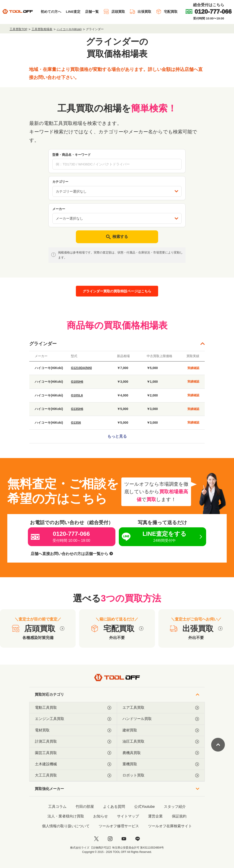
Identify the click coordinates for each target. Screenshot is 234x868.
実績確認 (193, 368)
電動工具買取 (73, 708)
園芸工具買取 (73, 753)
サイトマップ (128, 816)
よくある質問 (114, 807)
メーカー (59, 209)
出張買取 (140, 12)
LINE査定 (73, 12)
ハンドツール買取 (161, 719)
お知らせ (101, 816)
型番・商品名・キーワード (72, 155)
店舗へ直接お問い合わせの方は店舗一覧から (72, 554)
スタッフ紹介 (175, 807)
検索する (117, 237)
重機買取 (161, 764)
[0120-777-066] (209, 11)
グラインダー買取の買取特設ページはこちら (117, 291)
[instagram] (110, 839)
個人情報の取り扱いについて (66, 826)
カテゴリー (60, 182)
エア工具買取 (161, 708)
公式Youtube (144, 807)
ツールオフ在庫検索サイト (170, 826)
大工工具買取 (73, 775)
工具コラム (57, 807)
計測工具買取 (73, 741)
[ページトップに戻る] (218, 745)
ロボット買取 (161, 775)
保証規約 (179, 816)
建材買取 (161, 730)
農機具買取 (161, 753)
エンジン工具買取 (73, 719)
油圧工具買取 (161, 741)
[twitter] (96, 839)
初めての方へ (51, 12)
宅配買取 (167, 12)
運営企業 (155, 816)
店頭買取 (114, 12)
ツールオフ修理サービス (119, 826)
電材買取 (73, 730)
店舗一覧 (92, 12)
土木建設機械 (73, 764)
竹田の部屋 (85, 807)
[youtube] (124, 839)
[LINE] (138, 839)
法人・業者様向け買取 (66, 816)
